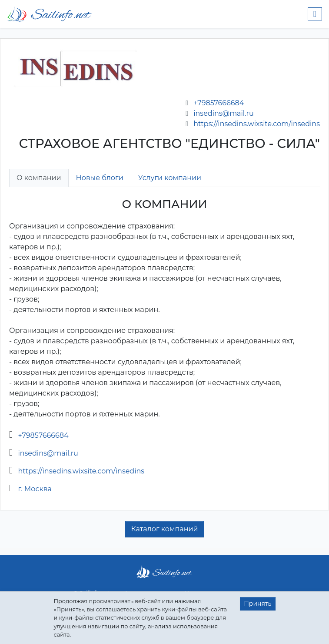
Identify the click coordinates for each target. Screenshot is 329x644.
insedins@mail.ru (223, 113)
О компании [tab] (39, 178)
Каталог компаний (164, 529)
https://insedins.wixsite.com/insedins (257, 124)
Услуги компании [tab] (170, 178)
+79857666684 (219, 103)
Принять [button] (258, 604)
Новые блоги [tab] (100, 178)
